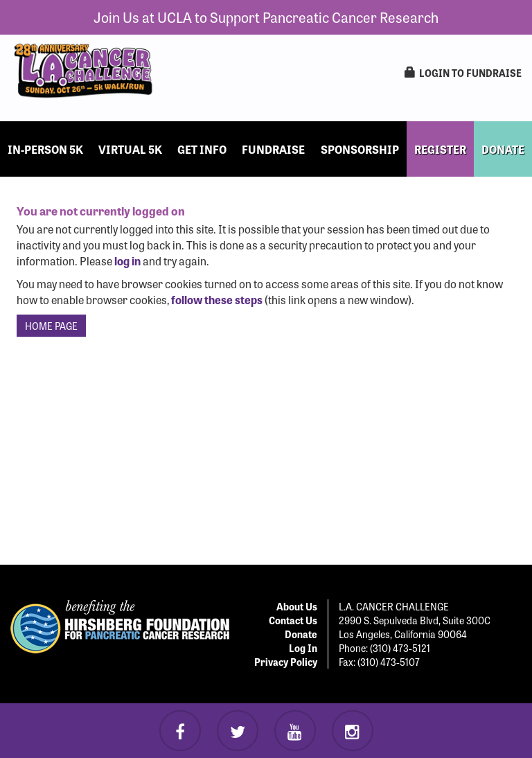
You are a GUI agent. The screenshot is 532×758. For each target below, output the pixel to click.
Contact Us (293, 620)
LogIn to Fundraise (463, 73)
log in (127, 261)
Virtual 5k (130, 149)
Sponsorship (360, 149)
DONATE (503, 149)
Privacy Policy (286, 662)
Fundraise (273, 149)
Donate (301, 634)
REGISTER (440, 149)
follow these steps (217, 299)
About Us (297, 606)
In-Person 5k (45, 149)
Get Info (202, 149)
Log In (303, 648)
